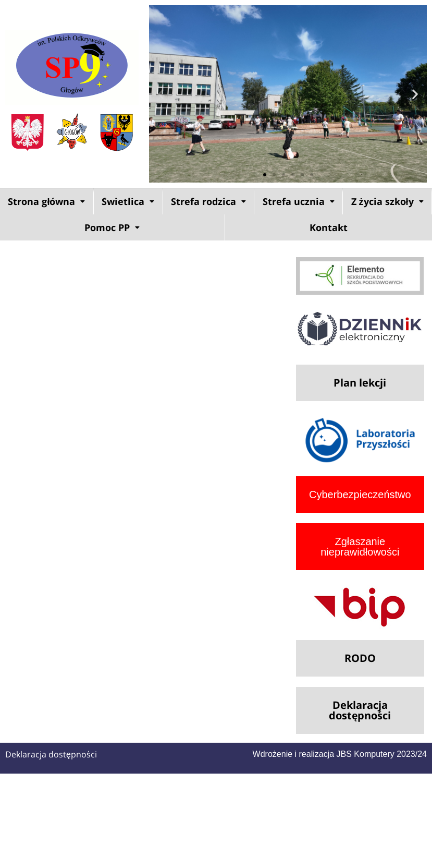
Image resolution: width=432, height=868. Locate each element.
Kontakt (329, 227)
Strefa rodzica (208, 201)
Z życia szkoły (387, 201)
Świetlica (128, 201)
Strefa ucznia (299, 201)
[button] (161, 94)
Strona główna (46, 201)
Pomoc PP (112, 227)
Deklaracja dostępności (51, 754)
